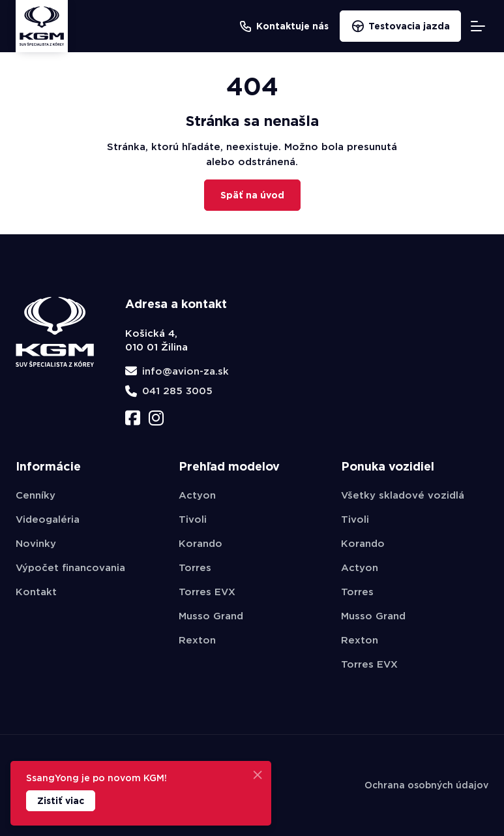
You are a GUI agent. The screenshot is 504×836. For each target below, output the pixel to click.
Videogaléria (48, 519)
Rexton (197, 640)
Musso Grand (211, 616)
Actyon (197, 495)
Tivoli (193, 519)
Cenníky (36, 495)
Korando (200, 544)
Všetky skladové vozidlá (403, 495)
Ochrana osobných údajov (426, 785)
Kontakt (36, 592)
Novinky (36, 544)
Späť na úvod (252, 195)
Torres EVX (207, 592)
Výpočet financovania (70, 568)
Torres (195, 568)
